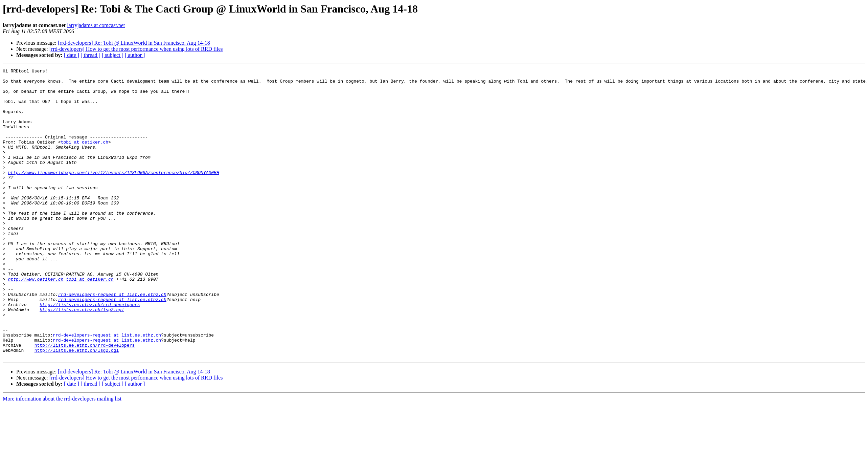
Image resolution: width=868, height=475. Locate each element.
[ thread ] (90, 55)
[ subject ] (113, 55)
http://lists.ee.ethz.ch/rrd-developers (90, 352)
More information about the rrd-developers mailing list (62, 457)
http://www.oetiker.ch (36, 322)
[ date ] (72, 55)
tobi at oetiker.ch (85, 157)
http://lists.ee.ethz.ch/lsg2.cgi (82, 358)
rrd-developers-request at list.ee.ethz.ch (112, 340)
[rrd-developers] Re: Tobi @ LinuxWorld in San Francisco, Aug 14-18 (134, 43)
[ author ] (135, 55)
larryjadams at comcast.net (96, 25)
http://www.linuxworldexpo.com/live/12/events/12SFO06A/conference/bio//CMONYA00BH (114, 194)
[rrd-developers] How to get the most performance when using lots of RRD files (136, 49)
